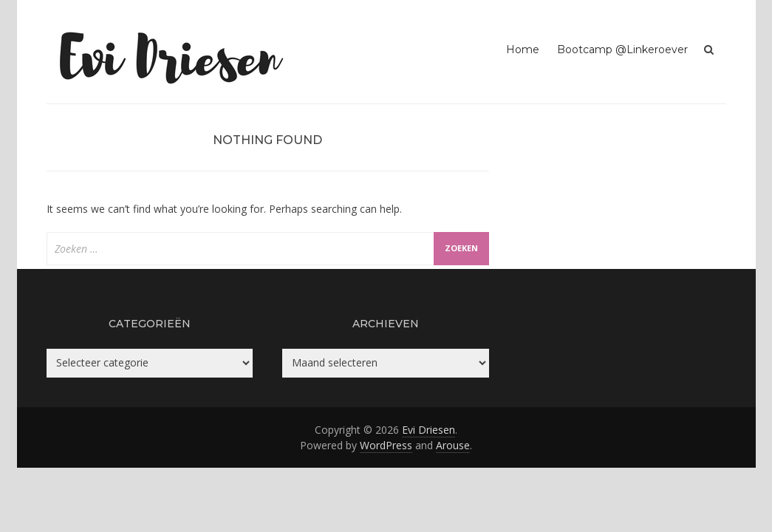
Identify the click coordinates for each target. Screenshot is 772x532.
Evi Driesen (428, 430)
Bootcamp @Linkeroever (622, 50)
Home (523, 50)
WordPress (386, 445)
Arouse (453, 445)
